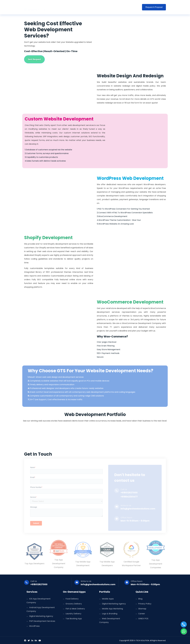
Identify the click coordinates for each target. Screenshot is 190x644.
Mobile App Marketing (112, 609)
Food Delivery (72, 599)
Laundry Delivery (73, 614)
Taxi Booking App (74, 619)
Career (142, 614)
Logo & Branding (110, 614)
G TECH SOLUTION (142, 640)
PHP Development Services (42, 621)
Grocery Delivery (74, 604)
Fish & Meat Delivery (75, 609)
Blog (107, 7)
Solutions (82, 7)
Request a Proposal (154, 7)
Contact (133, 7)
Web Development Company (110, 620)
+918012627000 (39, 584)
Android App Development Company (41, 609)
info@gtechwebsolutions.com (98, 584)
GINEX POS (143, 619)
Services (68, 7)
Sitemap (142, 609)
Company (119, 7)
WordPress (34, 626)
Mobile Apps (108, 599)
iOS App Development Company (39, 601)
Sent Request (34, 59)
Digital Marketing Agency (41, 616)
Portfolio (96, 7)
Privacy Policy (145, 604)
